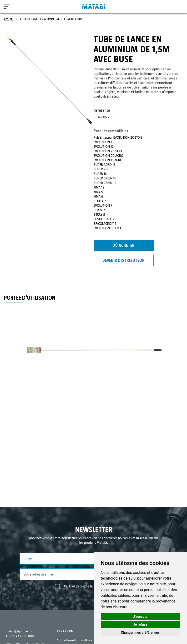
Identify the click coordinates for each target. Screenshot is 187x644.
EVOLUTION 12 (104, 147)
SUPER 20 (101, 169)
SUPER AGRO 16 (105, 165)
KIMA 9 (98, 192)
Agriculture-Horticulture (75, 640)
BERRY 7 (99, 210)
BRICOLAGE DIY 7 (105, 224)
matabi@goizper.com (20, 631)
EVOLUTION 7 (103, 205)
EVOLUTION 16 (104, 142)
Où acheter (124, 246)
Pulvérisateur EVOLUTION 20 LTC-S (118, 137)
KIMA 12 (99, 187)
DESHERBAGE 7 (104, 219)
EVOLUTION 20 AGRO (109, 156)
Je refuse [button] (140, 624)
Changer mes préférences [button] (140, 633)
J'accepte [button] (140, 617)
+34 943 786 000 (21, 636)
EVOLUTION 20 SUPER (109, 151)
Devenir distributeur (124, 261)
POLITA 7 (100, 201)
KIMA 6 (98, 196)
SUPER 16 (100, 174)
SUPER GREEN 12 (105, 183)
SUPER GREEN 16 (105, 178)
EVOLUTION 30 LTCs (108, 228)
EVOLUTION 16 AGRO (108, 160)
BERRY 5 (99, 215)
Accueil (9, 19)
